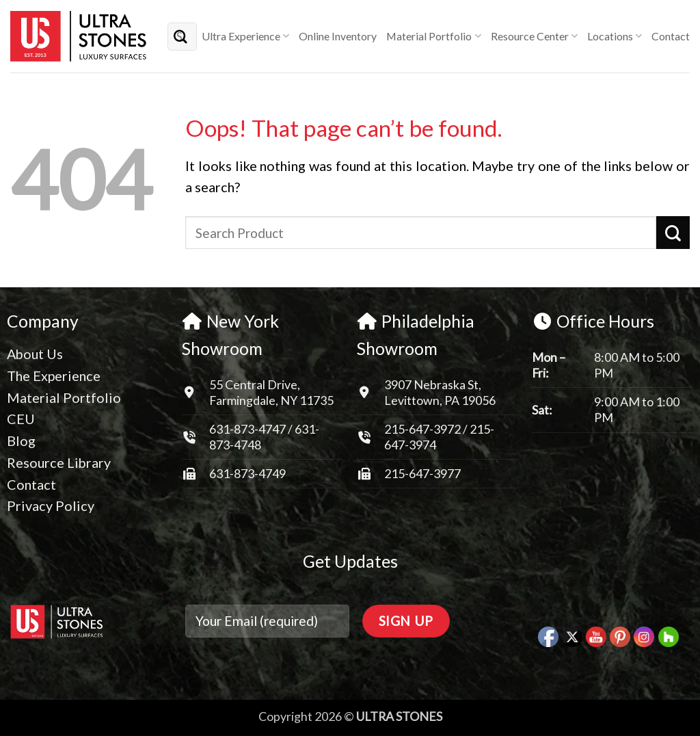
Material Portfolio (433, 36)
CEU (21, 419)
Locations (615, 36)
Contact (671, 36)
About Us (35, 354)
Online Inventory (338, 36)
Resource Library (59, 462)
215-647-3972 (423, 429)
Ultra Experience (245, 36)
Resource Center (534, 36)
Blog (21, 441)
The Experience (54, 376)
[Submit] (180, 36)
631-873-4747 (247, 429)
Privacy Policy (51, 505)
